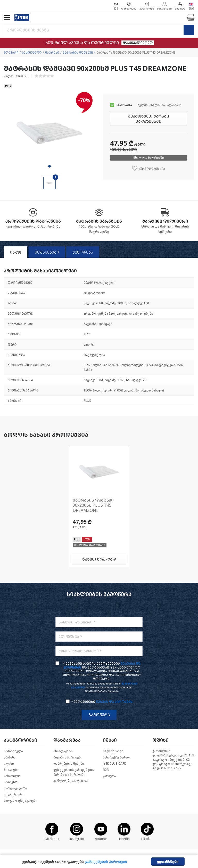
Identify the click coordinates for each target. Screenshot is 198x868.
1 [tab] (49, 166)
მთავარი (11, 53)
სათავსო (11, 782)
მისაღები (11, 770)
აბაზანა (10, 757)
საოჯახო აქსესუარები (21, 801)
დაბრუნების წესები (69, 764)
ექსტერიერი (14, 795)
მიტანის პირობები (68, 757)
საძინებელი (32, 53)
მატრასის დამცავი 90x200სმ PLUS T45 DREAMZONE (93, 505)
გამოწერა (99, 715)
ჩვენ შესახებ (113, 751)
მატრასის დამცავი (78, 53)
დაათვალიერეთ (138, 43)
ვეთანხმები (168, 862)
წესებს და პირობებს (114, 702)
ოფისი (9, 764)
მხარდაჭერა (63, 751)
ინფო (16, 252)
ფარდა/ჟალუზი (15, 788)
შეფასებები (47, 252)
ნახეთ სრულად (99, 559)
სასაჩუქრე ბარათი (117, 757)
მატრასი (52, 53)
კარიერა (109, 776)
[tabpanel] (49, 133)
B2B (106, 770)
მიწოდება (83, 252)
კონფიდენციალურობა (71, 781)
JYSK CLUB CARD (115, 764)
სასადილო (12, 776)
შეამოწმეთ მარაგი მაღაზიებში (148, 119)
